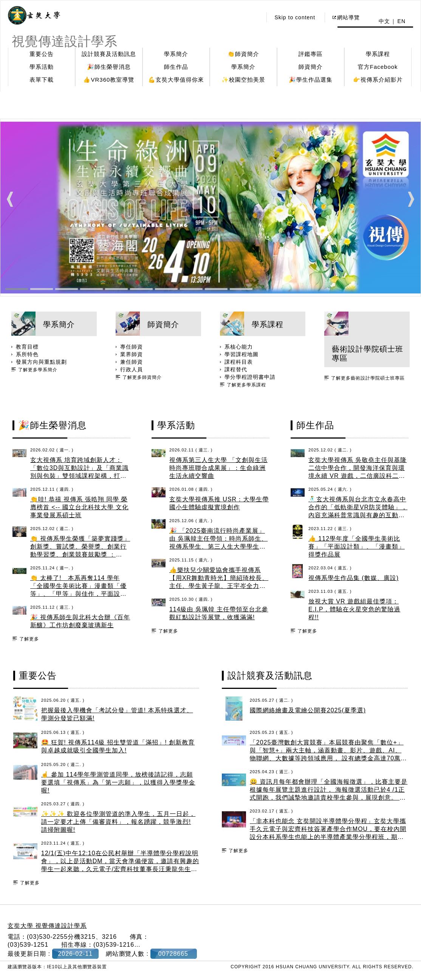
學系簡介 (176, 54)
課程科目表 (239, 362)
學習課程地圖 (241, 354)
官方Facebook (378, 67)
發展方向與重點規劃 (41, 362)
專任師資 (132, 347)
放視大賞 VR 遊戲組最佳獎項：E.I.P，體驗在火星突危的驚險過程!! (354, 609)
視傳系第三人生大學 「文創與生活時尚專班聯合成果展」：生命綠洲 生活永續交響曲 (218, 468)
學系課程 (378, 54)
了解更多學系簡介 (38, 370)
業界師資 (132, 354)
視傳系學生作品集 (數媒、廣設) (354, 578)
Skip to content (295, 17)
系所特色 (27, 354)
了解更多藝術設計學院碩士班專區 (368, 378)
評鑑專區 (311, 54)
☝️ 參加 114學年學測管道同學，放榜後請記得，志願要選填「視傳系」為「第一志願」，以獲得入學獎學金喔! (118, 782)
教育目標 (27, 347)
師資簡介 (311, 67)
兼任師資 (132, 362)
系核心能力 (239, 347)
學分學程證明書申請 (250, 377)
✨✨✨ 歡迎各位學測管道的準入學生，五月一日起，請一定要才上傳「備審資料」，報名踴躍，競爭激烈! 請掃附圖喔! (118, 822)
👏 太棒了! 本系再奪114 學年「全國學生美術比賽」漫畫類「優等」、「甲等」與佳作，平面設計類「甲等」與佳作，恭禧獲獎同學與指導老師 (78, 594)
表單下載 (42, 80)
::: (255, 17)
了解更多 (29, 639)
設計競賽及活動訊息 (109, 54)
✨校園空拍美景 (243, 80)
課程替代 (236, 369)
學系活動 (42, 67)
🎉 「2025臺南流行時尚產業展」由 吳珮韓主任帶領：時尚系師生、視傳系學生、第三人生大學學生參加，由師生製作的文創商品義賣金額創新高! (218, 547)
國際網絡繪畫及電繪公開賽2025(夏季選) (308, 710)
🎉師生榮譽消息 (109, 67)
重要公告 (42, 54)
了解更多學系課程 (246, 385)
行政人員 (132, 369)
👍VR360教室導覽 (109, 80)
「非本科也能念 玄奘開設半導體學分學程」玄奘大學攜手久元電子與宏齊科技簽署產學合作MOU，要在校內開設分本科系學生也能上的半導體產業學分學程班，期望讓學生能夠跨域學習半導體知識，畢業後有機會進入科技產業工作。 (328, 837)
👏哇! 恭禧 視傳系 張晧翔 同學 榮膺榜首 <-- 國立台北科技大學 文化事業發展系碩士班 (79, 507)
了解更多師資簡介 (142, 377)
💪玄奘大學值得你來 (176, 80)
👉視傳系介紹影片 (378, 80)
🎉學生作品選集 (311, 80)
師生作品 (176, 67)
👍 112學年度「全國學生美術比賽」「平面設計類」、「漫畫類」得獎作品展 (357, 547)
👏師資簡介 (243, 54)
